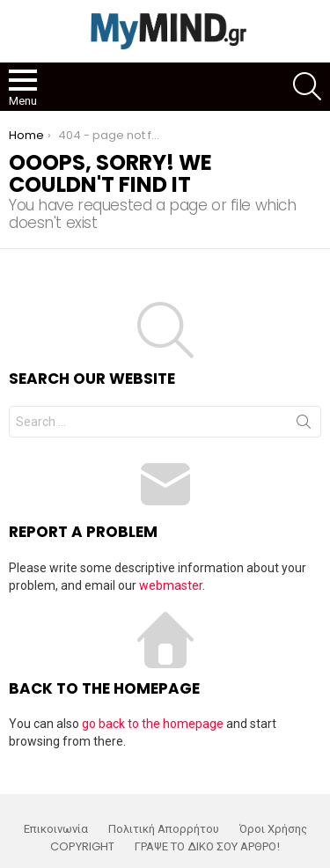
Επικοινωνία (56, 829)
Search (304, 425)
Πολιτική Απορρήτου (164, 829)
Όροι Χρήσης (273, 829)
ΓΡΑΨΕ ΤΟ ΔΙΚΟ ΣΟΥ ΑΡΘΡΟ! (207, 847)
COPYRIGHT (82, 847)
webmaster (171, 585)
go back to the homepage (153, 724)
